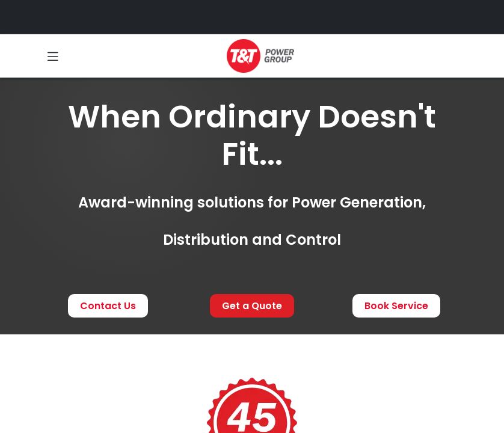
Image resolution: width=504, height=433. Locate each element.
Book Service (396, 306)
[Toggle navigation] (53, 56)
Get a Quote (252, 306)
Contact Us (108, 306)
